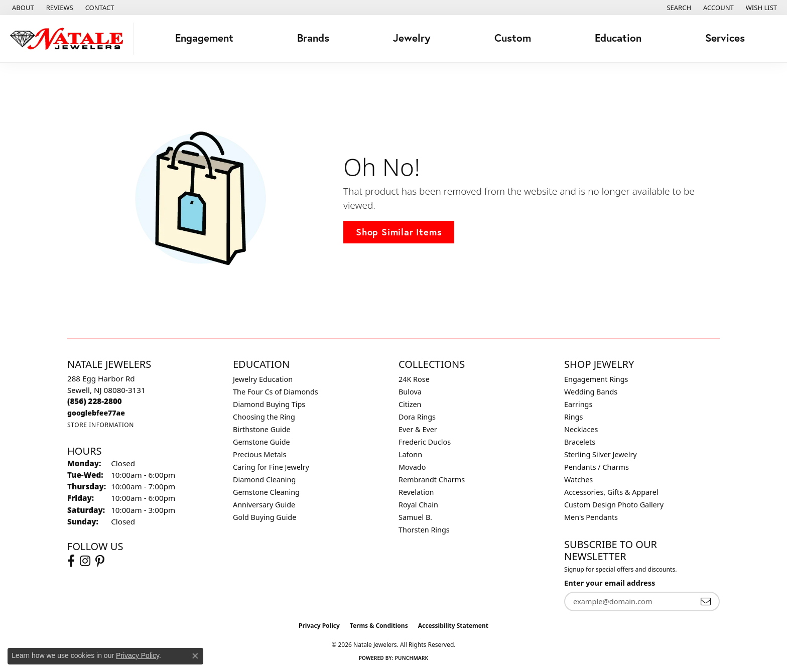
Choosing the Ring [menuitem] (264, 417)
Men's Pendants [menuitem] (591, 517)
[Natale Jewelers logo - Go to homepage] (69, 39)
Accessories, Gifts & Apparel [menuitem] (611, 492)
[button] (678, 8)
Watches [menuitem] (578, 480)
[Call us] (96, 413)
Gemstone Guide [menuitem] (261, 442)
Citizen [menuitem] (410, 404)
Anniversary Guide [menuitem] (264, 505)
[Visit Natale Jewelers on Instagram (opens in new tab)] (85, 561)
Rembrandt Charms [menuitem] (432, 480)
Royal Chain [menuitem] (418, 505)
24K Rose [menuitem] (414, 379)
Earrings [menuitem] (578, 404)
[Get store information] (101, 425)
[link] (22, 8)
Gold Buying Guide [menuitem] (265, 517)
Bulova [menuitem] (410, 392)
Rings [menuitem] (573, 417)
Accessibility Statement (453, 626)
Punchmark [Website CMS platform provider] (412, 658)
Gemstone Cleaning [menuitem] (266, 492)
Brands (313, 38)
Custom (513, 38)
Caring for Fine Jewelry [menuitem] (271, 467)
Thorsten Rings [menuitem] (424, 530)
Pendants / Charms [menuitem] (597, 467)
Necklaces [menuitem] (581, 429)
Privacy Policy (319, 626)
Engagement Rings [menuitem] (596, 379)
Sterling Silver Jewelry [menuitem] (601, 454)
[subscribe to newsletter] (706, 601)
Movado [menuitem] (412, 467)
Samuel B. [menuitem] (415, 517)
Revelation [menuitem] (416, 492)
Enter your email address (610, 583)
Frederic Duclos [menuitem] (425, 442)
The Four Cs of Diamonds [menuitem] (276, 392)
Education (618, 38)
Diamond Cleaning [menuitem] (264, 480)
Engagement (204, 38)
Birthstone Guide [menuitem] (262, 429)
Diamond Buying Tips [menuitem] (269, 404)
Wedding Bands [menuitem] (591, 392)
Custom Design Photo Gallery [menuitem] (614, 505)
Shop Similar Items (399, 232)
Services (725, 38)
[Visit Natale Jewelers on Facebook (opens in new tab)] (71, 561)
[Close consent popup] (195, 656)
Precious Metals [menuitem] (259, 454)
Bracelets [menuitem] (580, 442)
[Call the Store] (95, 401)
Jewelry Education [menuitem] (263, 379)
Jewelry (412, 38)
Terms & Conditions (379, 626)
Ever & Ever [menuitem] (418, 429)
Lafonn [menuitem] (410, 454)
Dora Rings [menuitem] (417, 417)
